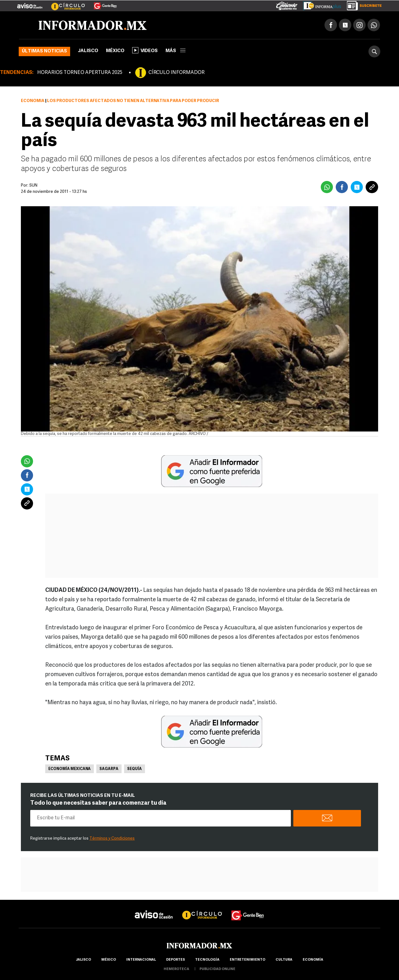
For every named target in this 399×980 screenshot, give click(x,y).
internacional (141, 960)
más (175, 51)
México (115, 51)
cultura (284, 960)
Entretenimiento (248, 960)
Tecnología (207, 960)
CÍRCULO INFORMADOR (176, 73)
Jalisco (88, 51)
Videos (145, 50)
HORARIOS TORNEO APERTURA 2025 (80, 73)
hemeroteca (176, 969)
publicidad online (217, 969)
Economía (33, 101)
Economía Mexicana (70, 769)
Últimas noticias (44, 51)
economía (313, 960)
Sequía (135, 769)
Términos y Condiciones (112, 839)
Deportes (175, 960)
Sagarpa (109, 769)
